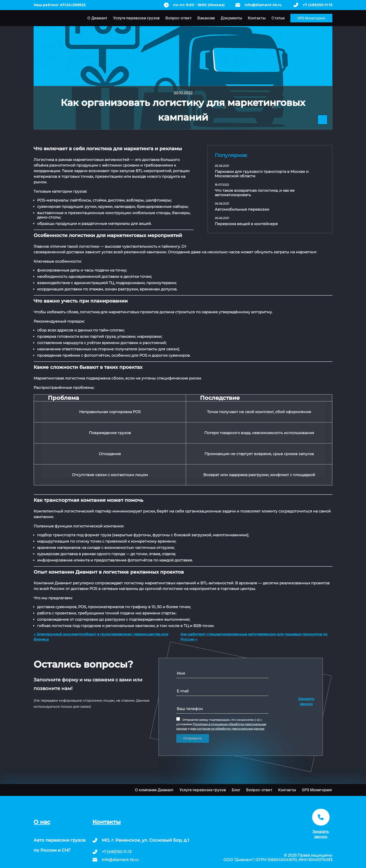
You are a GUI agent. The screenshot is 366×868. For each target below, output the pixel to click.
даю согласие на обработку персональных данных (227, 729)
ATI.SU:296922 (73, 5)
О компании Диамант (154, 790)
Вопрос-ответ (179, 18)
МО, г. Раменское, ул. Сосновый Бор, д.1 (145, 840)
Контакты (257, 18)
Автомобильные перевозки (242, 209)
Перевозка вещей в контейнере (246, 224)
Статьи (278, 18)
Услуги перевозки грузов (136, 18)
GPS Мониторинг (311, 18)
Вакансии (206, 18)
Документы (231, 18)
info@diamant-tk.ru (263, 5)
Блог (236, 790)
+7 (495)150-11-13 (318, 5)
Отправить (193, 738)
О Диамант (97, 18)
